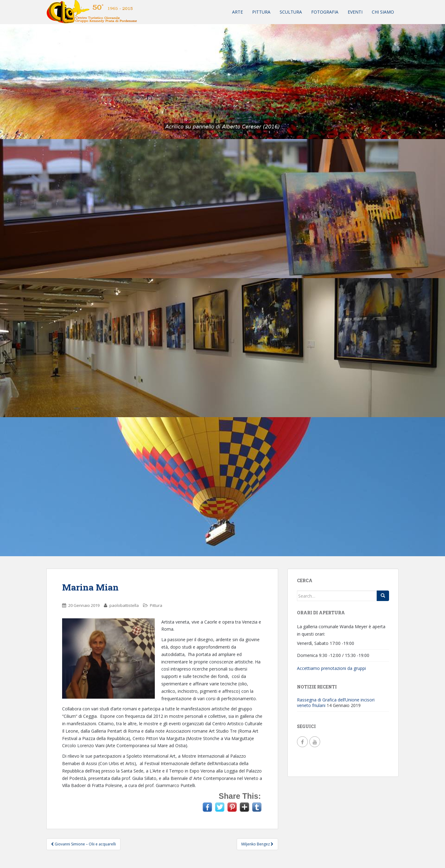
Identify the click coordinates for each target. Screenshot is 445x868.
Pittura (261, 12)
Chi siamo (383, 12)
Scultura (291, 12)
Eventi (355, 12)
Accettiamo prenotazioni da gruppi (331, 668)
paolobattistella (124, 605)
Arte (237, 12)
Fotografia (325, 12)
